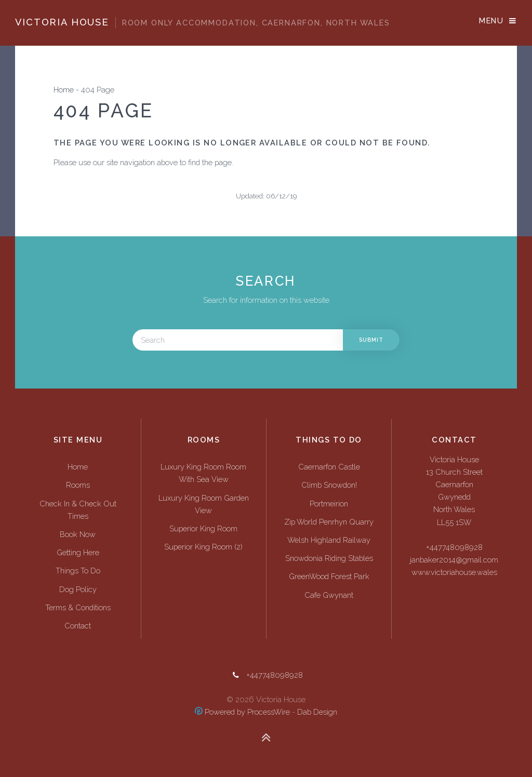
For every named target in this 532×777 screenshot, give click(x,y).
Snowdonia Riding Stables (329, 558)
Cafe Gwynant (329, 595)
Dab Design (317, 712)
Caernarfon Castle (329, 467)
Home (64, 90)
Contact (78, 626)
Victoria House (202, 22)
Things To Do (78, 571)
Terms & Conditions (78, 607)
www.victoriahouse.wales (454, 572)
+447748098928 (454, 547)
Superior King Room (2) (203, 547)
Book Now (78, 534)
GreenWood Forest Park (329, 576)
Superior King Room (203, 528)
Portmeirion (329, 504)
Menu (491, 21)
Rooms (78, 485)
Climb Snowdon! (329, 485)
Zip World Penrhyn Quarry (329, 522)
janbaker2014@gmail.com (454, 560)
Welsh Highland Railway (329, 540)
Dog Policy (78, 589)
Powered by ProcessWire (242, 712)
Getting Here (78, 552)
